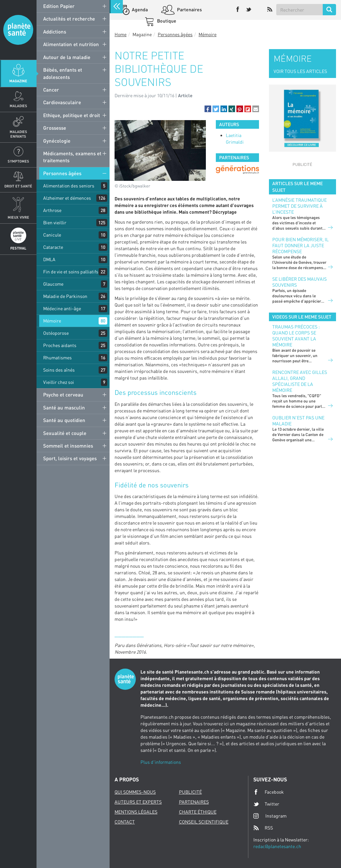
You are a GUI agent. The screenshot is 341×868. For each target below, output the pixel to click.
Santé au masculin (64, 407)
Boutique (166, 21)
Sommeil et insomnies (68, 446)
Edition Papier (59, 6)
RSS (263, 828)
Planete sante (18, 30)
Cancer (51, 90)
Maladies (18, 106)
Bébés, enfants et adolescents (63, 73)
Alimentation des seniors (69, 186)
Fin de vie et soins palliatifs (71, 272)
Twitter (266, 804)
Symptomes (18, 161)
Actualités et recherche (69, 19)
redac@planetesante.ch (277, 846)
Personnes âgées (62, 173)
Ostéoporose (56, 333)
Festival (18, 248)
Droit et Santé (18, 186)
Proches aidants (60, 345)
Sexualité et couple (65, 433)
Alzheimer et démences (67, 198)
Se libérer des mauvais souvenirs (299, 282)
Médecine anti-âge (62, 308)
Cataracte (53, 247)
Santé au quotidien (64, 420)
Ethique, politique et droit (72, 115)
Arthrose (52, 210)
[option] (237, 170)
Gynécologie (57, 141)
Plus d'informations (161, 762)
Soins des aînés (59, 370)
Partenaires (189, 9)
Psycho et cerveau (63, 395)
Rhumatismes (57, 358)
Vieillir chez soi (59, 382)
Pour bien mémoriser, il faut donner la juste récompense (300, 245)
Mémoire (52, 321)
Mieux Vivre (18, 217)
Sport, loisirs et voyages (70, 458)
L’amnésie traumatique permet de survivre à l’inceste (299, 206)
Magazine (18, 81)
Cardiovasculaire (62, 102)
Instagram (270, 816)
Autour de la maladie (67, 57)
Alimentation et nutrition (71, 44)
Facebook (269, 792)
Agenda (139, 9)
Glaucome (53, 284)
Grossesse (55, 128)
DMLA (49, 259)
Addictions (55, 32)
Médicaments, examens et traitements (72, 157)
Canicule (52, 235)
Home (121, 34)
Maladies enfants (18, 134)
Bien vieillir (55, 222)
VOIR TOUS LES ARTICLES (300, 71)
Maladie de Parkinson (65, 296)
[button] (208, 109)
